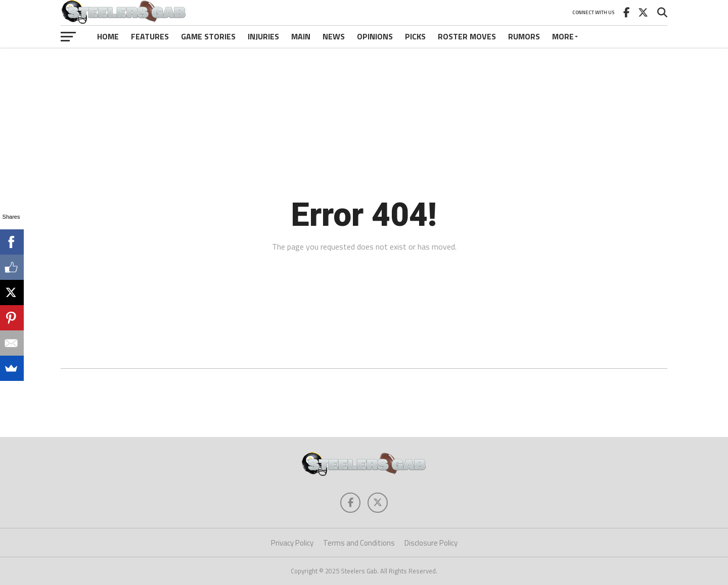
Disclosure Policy (431, 543)
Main (301, 36)
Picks (415, 36)
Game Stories (208, 36)
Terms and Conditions (359, 543)
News (334, 36)
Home (108, 36)
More (563, 36)
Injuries (263, 36)
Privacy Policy (292, 543)
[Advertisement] (364, 78)
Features (150, 36)
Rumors (524, 36)
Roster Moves (467, 36)
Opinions (375, 36)
